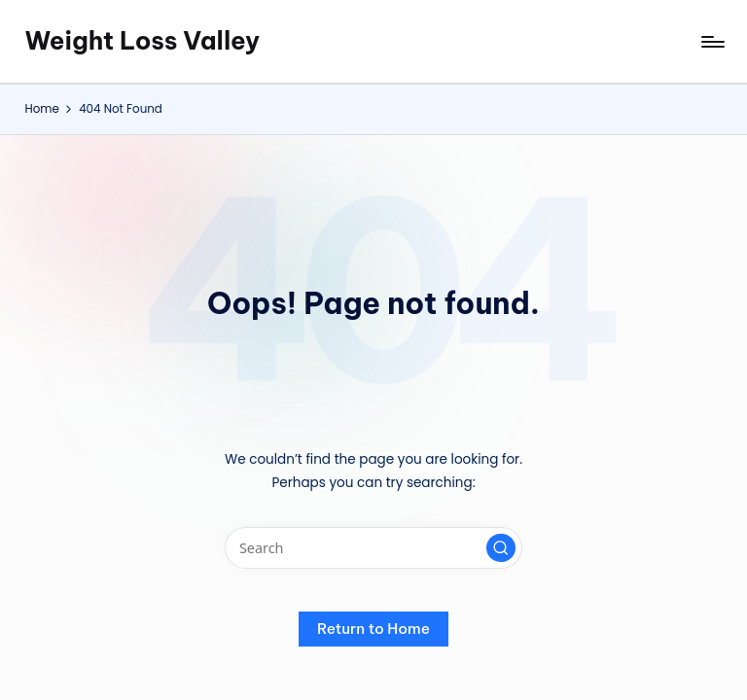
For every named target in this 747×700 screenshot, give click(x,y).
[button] (501, 548)
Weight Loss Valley (142, 41)
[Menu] (711, 42)
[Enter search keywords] (373, 548)
